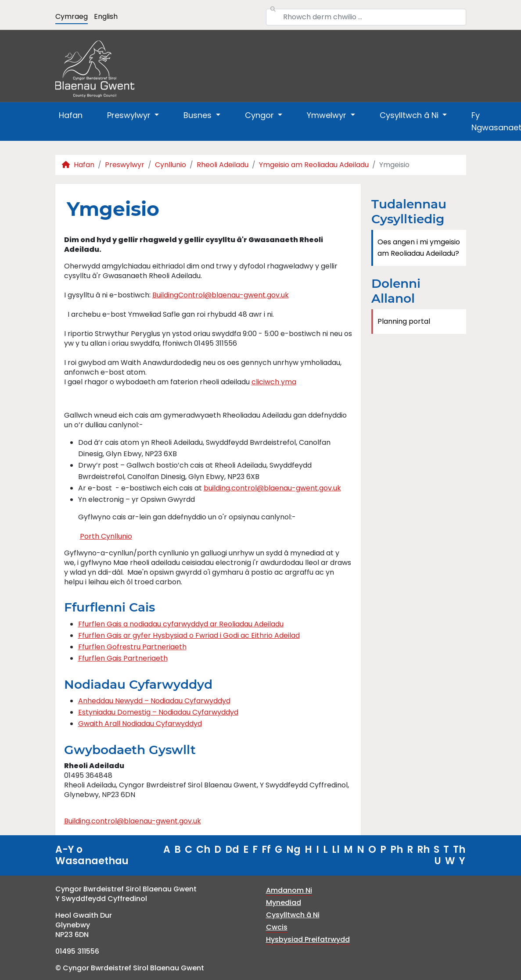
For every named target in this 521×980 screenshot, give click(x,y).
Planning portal (404, 321)
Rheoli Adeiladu (223, 165)
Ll (336, 849)
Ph (397, 849)
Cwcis (277, 927)
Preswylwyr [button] (130, 115)
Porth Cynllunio (106, 536)
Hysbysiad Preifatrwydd (308, 939)
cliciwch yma (274, 382)
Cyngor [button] (260, 115)
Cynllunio (171, 165)
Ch (203, 849)
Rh (423, 849)
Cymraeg (72, 16)
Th (459, 849)
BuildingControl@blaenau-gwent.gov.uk (221, 295)
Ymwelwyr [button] (328, 115)
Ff (266, 849)
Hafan (71, 115)
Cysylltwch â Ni (293, 915)
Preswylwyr (125, 165)
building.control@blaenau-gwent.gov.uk (272, 488)
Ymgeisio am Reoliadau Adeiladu (314, 165)
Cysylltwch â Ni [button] (410, 115)
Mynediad (284, 903)
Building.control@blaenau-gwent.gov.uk (133, 821)
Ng (293, 849)
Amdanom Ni (289, 890)
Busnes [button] (199, 115)
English (106, 16)
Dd (232, 849)
